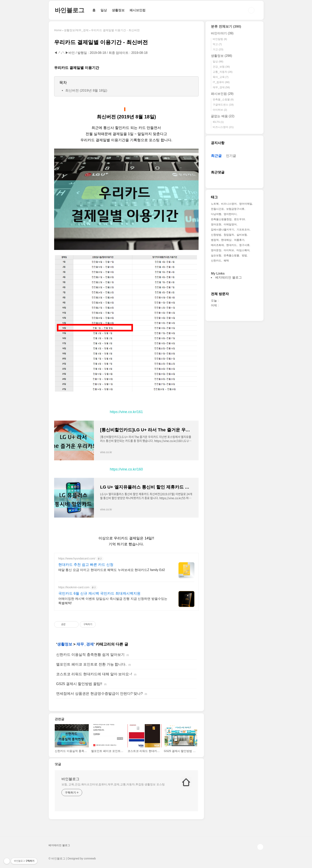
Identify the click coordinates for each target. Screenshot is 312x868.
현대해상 (226, 240)
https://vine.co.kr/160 (126, 469)
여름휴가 (239, 240)
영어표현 (216, 224)
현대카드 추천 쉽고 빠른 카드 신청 (86, 565)
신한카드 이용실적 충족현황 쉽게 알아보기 (90, 655)
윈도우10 (239, 219)
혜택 (226, 261)
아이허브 (220, 110)
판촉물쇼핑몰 (231, 255)
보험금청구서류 (235, 209)
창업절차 (229, 235)
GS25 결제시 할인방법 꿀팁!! (79, 684)
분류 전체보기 (226, 27)
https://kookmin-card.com (74, 587)
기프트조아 (243, 230)
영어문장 (216, 250)
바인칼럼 (220, 39)
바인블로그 (70, 10)
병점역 (215, 240)
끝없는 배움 (223, 116)
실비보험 (242, 235)
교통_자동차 (223, 72)
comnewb (90, 858)
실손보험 (216, 255)
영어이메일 (246, 204)
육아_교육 (221, 77)
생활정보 (118, 10)
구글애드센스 (223, 105)
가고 (218, 49)
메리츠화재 (217, 245)
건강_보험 (221, 67)
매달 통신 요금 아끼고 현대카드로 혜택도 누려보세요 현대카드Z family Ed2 (112, 570)
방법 (244, 255)
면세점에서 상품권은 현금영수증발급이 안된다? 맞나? (99, 694)
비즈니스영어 (223, 127)
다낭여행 (216, 214)
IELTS (218, 122)
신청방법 (216, 235)
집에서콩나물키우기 (223, 230)
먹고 (217, 44)
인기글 (231, 156)
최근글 (216, 156)
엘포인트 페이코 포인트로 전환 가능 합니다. (91, 664)
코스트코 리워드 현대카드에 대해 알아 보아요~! (94, 674)
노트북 (215, 204)
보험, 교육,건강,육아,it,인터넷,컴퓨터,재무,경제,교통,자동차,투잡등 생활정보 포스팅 (113, 784)
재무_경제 (85, 644)
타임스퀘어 (243, 250)
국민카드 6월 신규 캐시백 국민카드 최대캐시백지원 (99, 593)
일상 (104, 10)
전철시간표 (217, 209)
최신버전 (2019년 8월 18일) (86, 90)
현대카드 (231, 245)
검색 (251, 10)
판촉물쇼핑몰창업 (221, 219)
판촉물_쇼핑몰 (223, 99)
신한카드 (216, 261)
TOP (260, 847)
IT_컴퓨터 (221, 82)
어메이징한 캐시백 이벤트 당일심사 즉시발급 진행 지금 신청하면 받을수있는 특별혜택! (113, 601)
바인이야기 (222, 33)
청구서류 (244, 245)
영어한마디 (230, 214)
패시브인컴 (137, 10)
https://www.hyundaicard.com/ (77, 558)
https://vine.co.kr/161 (126, 412)
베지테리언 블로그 (228, 277)
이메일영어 (230, 224)
